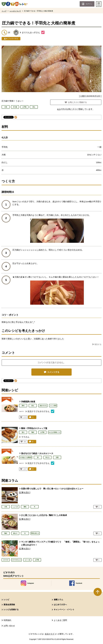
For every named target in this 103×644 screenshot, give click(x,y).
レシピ (6, 600)
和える (47, 457)
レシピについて (15, 11)
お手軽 (42, 432)
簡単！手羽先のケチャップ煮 (34, 428)
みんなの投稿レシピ (55, 432)
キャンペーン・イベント (64, 609)
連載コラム (58, 600)
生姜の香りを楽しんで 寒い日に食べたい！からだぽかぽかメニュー (52, 489)
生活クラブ (51, 634)
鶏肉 (33, 432)
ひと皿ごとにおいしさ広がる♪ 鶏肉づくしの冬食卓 (44, 515)
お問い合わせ (9, 626)
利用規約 (7, 620)
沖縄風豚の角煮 (28, 402)
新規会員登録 (9, 605)
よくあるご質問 (60, 620)
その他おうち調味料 (26, 457)
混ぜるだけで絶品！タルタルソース (37, 453)
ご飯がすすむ (43, 406)
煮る (33, 406)
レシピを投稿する (11, 609)
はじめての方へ (60, 605)
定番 (57, 457)
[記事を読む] (25, 492)
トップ (4, 11)
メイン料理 (53, 406)
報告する (98, 344)
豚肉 (23, 406)
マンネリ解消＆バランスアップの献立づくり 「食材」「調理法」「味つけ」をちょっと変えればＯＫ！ (60, 543)
